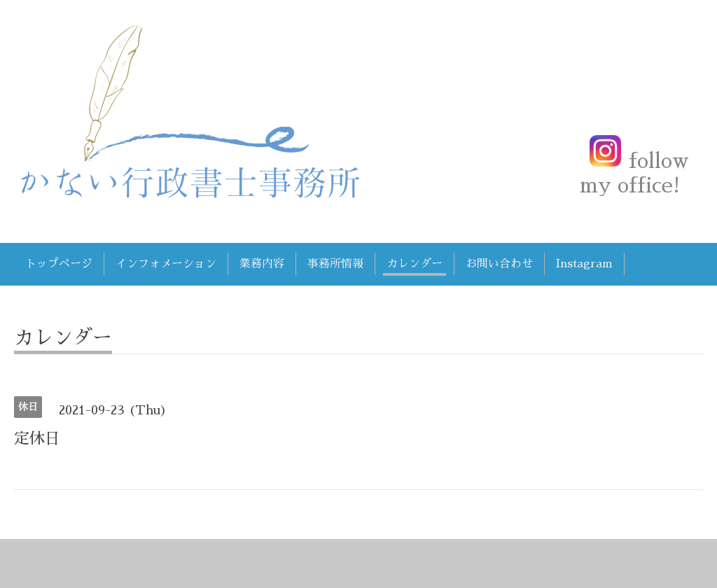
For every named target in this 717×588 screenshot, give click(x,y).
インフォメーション (166, 264)
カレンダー (415, 264)
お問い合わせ (499, 264)
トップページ (59, 264)
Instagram (584, 264)
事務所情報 (335, 264)
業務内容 (262, 264)
